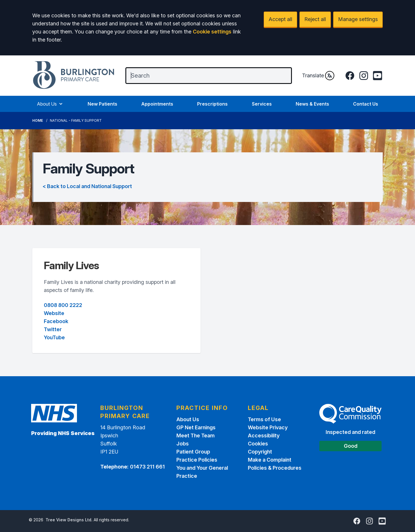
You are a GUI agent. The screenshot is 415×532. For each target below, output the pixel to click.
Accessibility (264, 435)
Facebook (56, 321)
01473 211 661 (147, 467)
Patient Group (193, 452)
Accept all (280, 19)
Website (54, 313)
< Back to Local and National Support (87, 186)
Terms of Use (264, 419)
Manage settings (358, 19)
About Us (50, 104)
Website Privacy (268, 427)
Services (262, 104)
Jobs (183, 444)
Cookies (258, 444)
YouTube (54, 337)
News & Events (312, 104)
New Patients (102, 104)
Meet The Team (196, 435)
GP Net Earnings (196, 427)
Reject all (315, 19)
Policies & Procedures (275, 468)
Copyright (260, 452)
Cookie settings (212, 32)
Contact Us (366, 104)
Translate (318, 76)
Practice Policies (197, 460)
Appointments (157, 104)
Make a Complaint (270, 460)
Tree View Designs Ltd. (69, 520)
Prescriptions (212, 104)
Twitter (53, 329)
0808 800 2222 (63, 305)
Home (38, 120)
